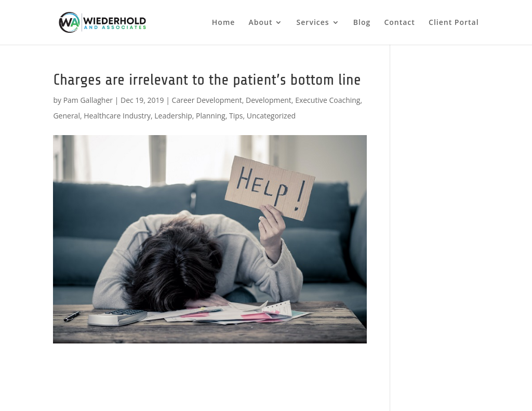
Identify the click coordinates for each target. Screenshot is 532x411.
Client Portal (454, 23)
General (66, 116)
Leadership (173, 116)
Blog (362, 23)
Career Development (207, 100)
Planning (211, 116)
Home (224, 23)
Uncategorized (271, 116)
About (261, 23)
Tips (236, 116)
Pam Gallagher (88, 100)
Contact (399, 23)
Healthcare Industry (117, 116)
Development (269, 100)
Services (313, 23)
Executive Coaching (328, 100)
